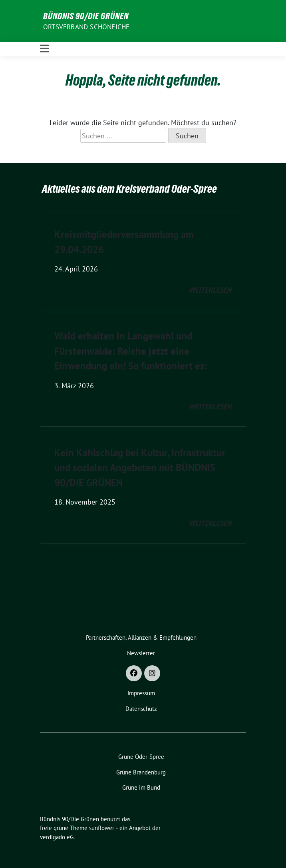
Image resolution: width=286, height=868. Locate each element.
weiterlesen (211, 290)
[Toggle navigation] (45, 49)
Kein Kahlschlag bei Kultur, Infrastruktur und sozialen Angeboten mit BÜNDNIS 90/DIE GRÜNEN (140, 468)
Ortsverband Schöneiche (86, 27)
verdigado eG (57, 837)
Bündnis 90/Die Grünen (86, 16)
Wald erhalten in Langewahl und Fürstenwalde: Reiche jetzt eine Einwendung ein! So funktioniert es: (131, 351)
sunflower (102, 828)
